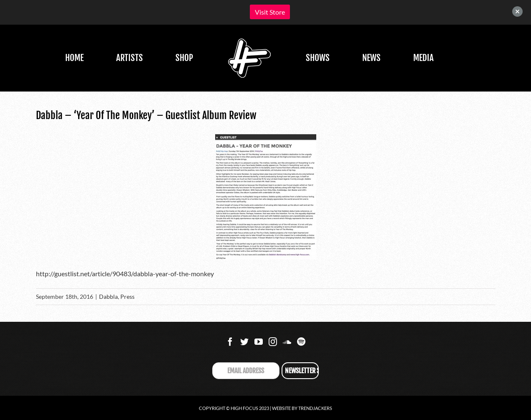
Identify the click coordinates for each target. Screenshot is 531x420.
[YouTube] (259, 342)
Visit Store (270, 12)
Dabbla (108, 297)
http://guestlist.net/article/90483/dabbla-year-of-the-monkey (125, 274)
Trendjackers (315, 408)
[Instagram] (273, 342)
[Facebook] (230, 342)
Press (127, 297)
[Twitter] (244, 342)
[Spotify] (301, 342)
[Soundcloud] (287, 342)
